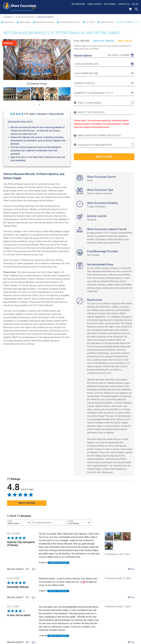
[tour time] (104, 74)
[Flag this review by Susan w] (131, 572)
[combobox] (19, 525)
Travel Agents (95, 4)
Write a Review (57, 114)
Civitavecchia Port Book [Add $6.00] (95, 145)
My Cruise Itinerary (119, 55)
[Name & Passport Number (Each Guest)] (105, 136)
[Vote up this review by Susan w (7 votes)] (28, 572)
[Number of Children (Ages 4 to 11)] (104, 93)
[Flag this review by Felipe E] (131, 600)
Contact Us (124, 4)
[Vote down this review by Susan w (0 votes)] (34, 572)
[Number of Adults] (104, 83)
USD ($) (135, 4)
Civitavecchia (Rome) (45, 17)
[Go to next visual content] (39, 105)
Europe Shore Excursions (25, 17)
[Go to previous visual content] (35, 105)
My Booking (110, 4)
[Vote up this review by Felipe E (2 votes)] (28, 600)
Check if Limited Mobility (89, 103)
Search (136, 9)
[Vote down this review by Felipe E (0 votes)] (34, 600)
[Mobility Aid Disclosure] (105, 112)
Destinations (78, 4)
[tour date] (104, 64)
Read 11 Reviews (38, 114)
